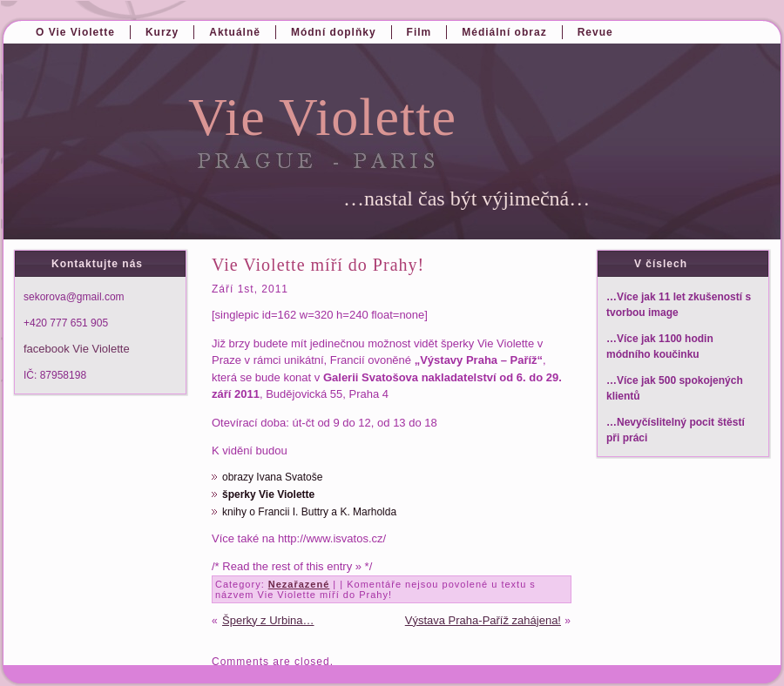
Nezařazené (299, 584)
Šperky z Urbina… (268, 620)
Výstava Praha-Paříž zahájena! (483, 620)
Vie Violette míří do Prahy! (318, 265)
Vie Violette (322, 117)
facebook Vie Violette (77, 349)
